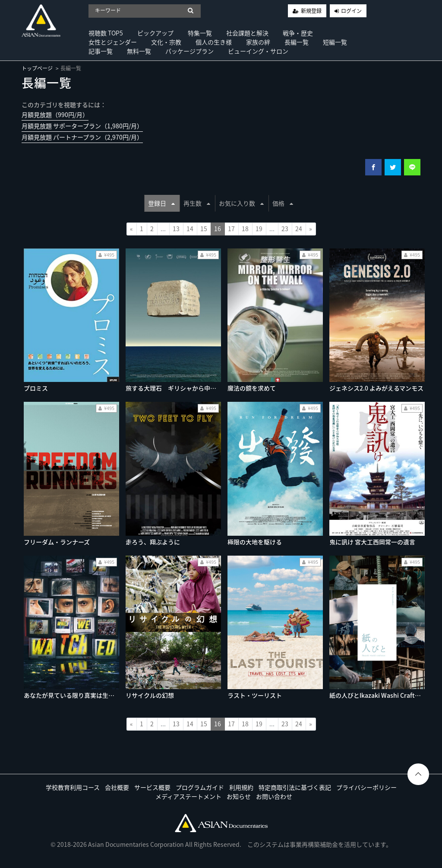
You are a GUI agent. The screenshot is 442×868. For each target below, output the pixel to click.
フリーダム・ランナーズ (57, 542)
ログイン (351, 11)
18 (245, 229)
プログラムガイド (200, 787)
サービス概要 (152, 787)
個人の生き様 (214, 42)
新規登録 (311, 11)
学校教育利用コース (73, 787)
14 (190, 229)
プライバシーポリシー (366, 787)
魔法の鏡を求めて (252, 388)
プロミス (36, 388)
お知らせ (239, 796)
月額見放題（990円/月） (55, 114)
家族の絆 (258, 42)
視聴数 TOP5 (106, 33)
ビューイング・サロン (258, 51)
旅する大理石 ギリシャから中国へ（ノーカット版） (198, 388)
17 (231, 229)
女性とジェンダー (113, 42)
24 (299, 229)
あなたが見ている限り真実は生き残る (75, 695)
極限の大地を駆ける (255, 542)
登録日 (161, 203)
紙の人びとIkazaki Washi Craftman (379, 695)
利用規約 (241, 787)
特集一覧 (200, 33)
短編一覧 (335, 42)
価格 (283, 203)
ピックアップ (155, 33)
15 (204, 229)
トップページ (37, 68)
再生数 (197, 203)
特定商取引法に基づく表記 (295, 787)
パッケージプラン (189, 51)
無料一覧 (139, 51)
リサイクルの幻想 (150, 695)
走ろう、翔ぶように (153, 542)
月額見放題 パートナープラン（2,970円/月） (82, 137)
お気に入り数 (241, 203)
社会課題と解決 (247, 33)
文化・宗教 (166, 42)
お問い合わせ (274, 796)
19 (259, 229)
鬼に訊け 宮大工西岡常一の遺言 (372, 542)
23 (285, 229)
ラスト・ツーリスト (255, 695)
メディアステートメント (188, 796)
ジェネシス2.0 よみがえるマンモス (376, 388)
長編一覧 (297, 42)
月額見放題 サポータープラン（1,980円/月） (82, 126)
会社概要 (117, 787)
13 (176, 229)
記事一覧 (101, 51)
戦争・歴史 (298, 33)
